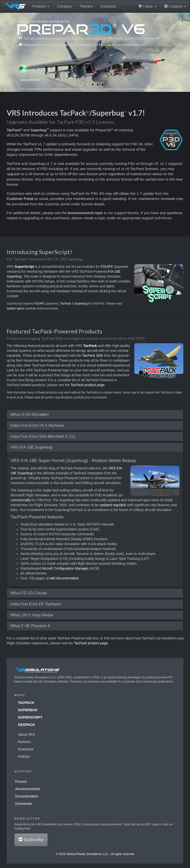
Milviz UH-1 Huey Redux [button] (32, 615)
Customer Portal (93, 89)
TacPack (14, 130)
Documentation (27, 796)
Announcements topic (85, 213)
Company (65, 6)
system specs (15, 308)
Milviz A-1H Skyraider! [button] (30, 414)
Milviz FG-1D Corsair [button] (29, 593)
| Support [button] (175, 6)
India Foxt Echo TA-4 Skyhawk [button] (37, 425)
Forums (21, 782)
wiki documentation (64, 578)
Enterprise (109, 6)
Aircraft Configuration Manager (65, 568)
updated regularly (113, 505)
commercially (21, 500)
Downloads (24, 804)
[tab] (95, 415)
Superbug (40, 130)
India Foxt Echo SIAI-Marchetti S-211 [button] (43, 436)
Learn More (29, 80)
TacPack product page (88, 385)
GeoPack (27, 725)
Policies (24, 757)
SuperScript (30, 717)
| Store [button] (147, 6)
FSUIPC (106, 267)
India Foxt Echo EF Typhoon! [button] (36, 604)
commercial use (167, 89)
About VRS (26, 734)
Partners (86, 6)
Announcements (28, 789)
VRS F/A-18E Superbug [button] (31, 447)
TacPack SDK (93, 355)
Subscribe (31, 840)
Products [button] (41, 6)
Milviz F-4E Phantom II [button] (30, 626)
